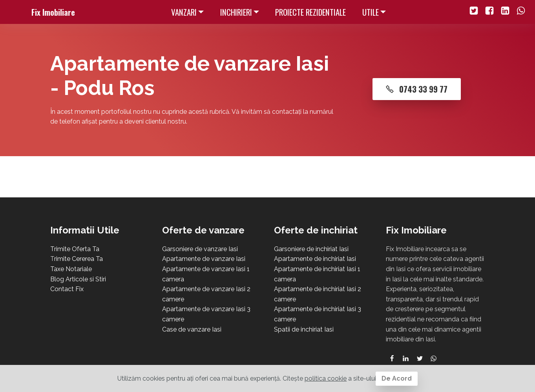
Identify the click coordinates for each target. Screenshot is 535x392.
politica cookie (326, 378)
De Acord (397, 378)
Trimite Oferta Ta (75, 249)
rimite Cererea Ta (79, 259)
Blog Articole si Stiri (78, 279)
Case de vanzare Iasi (192, 329)
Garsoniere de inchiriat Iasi (311, 249)
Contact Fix (67, 289)
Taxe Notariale (71, 269)
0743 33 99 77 (417, 89)
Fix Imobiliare (53, 12)
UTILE (371, 12)
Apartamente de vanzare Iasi (204, 259)
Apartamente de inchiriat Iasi (315, 259)
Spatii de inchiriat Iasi (304, 329)
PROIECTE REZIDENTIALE (310, 12)
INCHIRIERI (236, 12)
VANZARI (184, 12)
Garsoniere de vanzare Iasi (200, 249)
